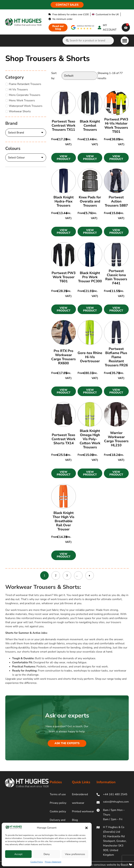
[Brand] (26, 133)
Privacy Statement (53, 862)
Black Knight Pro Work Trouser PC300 (90, 277)
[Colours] (26, 158)
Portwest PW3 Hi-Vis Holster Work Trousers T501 (116, 126)
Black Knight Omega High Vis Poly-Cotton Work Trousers (90, 439)
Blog (75, 820)
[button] (86, 828)
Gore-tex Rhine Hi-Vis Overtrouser (90, 357)
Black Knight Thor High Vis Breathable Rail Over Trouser (63, 521)
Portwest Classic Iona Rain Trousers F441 (116, 277)
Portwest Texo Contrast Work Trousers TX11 (63, 126)
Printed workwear (83, 811)
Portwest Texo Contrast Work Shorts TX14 (63, 439)
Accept (18, 854)
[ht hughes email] (113, 802)
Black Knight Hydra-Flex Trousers (64, 201)
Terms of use (58, 794)
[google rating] (83, 27)
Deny (47, 854)
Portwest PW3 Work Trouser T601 (64, 277)
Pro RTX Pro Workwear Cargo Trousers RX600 (63, 357)
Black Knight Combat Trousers (90, 126)
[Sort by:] (80, 76)
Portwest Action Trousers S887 (116, 201)
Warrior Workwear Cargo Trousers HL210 (116, 439)
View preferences (75, 854)
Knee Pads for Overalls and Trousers (90, 201)
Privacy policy (58, 803)
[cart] (126, 28)
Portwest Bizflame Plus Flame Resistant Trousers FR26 (116, 357)
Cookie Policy (37, 862)
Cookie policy (58, 811)
